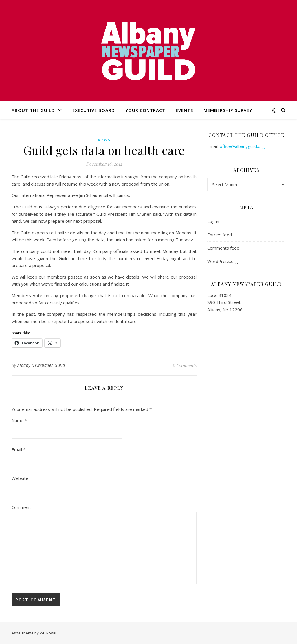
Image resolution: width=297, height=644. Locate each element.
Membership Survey (228, 110)
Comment (21, 507)
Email (19, 449)
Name (19, 420)
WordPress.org (223, 261)
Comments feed (223, 248)
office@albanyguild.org (242, 146)
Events (184, 110)
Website (20, 478)
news (104, 140)
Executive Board (94, 110)
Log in (213, 221)
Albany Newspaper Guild (41, 365)
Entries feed (220, 235)
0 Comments (185, 365)
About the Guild (33, 110)
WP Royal (48, 633)
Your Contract (145, 110)
